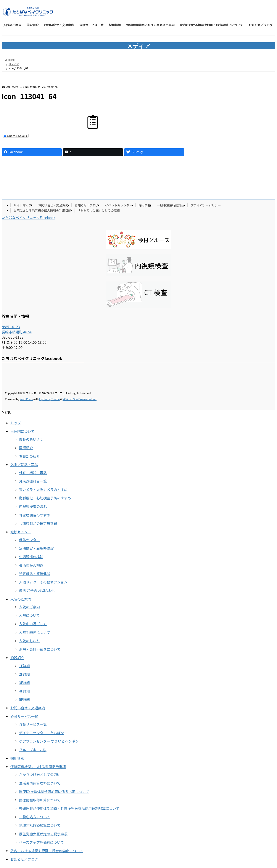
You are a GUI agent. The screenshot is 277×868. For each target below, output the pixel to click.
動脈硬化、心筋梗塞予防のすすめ (45, 498)
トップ (16, 423)
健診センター (21, 532)
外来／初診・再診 (24, 465)
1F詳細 (24, 666)
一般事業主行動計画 (171, 205)
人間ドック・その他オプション (43, 582)
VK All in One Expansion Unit (80, 399)
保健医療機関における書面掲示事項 (38, 767)
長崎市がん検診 (31, 565)
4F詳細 (24, 691)
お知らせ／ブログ (87, 205)
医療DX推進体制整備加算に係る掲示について (54, 791)
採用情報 (145, 205)
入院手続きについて (35, 632)
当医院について (23, 431)
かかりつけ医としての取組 (40, 774)
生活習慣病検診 (31, 557)
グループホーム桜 (33, 750)
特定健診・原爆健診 (35, 574)
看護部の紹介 (29, 456)
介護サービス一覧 (24, 716)
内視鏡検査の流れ (33, 506)
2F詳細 (24, 674)
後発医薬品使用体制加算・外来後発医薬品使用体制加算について (69, 808)
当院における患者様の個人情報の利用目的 (42, 210)
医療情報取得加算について (40, 800)
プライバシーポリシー (206, 205)
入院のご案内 (21, 599)
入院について (29, 615)
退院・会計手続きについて (40, 649)
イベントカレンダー (119, 205)
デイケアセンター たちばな (42, 733)
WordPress (26, 399)
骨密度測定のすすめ (35, 515)
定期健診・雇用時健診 (36, 548)
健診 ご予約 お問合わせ (37, 590)
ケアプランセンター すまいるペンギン (49, 741)
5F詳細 (24, 699)
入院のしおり (29, 641)
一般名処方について (35, 817)
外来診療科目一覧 (33, 481)
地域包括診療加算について (40, 825)
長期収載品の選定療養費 (38, 523)
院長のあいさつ (31, 439)
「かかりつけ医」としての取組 (99, 210)
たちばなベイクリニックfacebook (32, 358)
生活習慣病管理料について (40, 783)
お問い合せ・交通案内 (53, 205)
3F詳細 (24, 683)
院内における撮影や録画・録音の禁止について (47, 851)
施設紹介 (17, 658)
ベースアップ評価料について (41, 842)
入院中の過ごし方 (33, 624)
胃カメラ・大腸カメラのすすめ (43, 489)
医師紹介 (26, 448)
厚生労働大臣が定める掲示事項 (43, 834)
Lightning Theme (49, 399)
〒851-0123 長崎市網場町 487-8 (17, 329)
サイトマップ (23, 205)
